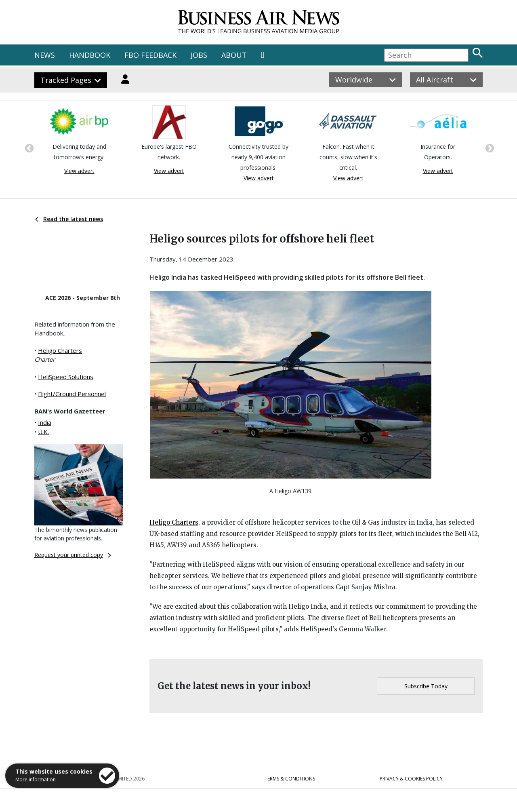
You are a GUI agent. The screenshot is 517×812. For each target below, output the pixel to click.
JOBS (199, 55)
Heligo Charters (60, 350)
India (45, 422)
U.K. (43, 432)
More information (36, 779)
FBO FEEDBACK (150, 55)
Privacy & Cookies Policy (411, 779)
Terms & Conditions (290, 779)
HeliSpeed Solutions (66, 377)
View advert (79, 171)
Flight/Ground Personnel (72, 394)
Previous (28, 148)
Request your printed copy (73, 555)
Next (489, 148)
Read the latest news (69, 219)
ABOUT (234, 55)
